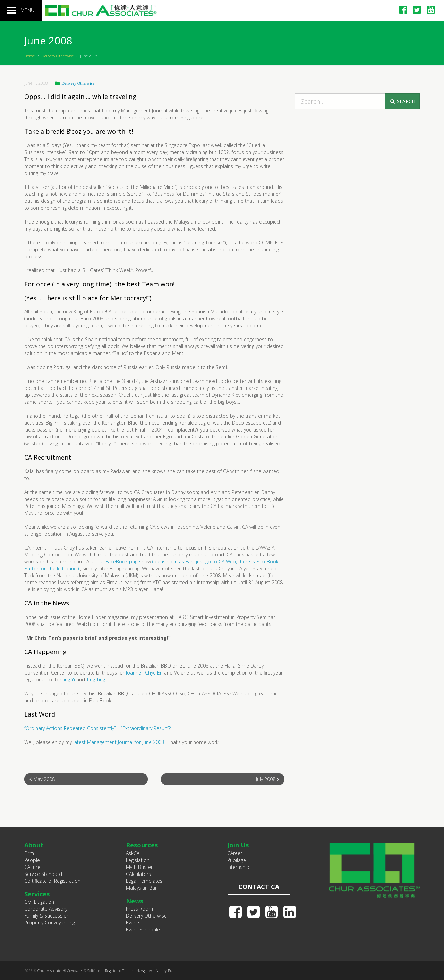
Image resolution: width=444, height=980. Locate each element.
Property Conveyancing (50, 923)
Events (133, 923)
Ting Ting (96, 680)
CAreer (235, 853)
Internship (238, 867)
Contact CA (259, 887)
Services (37, 894)
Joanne (134, 673)
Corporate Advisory (46, 909)
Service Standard (43, 874)
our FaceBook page (118, 562)
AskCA (133, 853)
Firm (29, 853)
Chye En (154, 673)
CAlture (32, 867)
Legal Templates (144, 881)
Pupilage (237, 860)
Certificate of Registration (52, 881)
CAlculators (138, 874)
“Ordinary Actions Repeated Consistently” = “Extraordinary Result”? (97, 728)
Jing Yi (69, 680)
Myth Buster (139, 867)
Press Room (139, 909)
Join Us (238, 845)
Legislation (138, 860)
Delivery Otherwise (57, 56)
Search (402, 101)
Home (29, 56)
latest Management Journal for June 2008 (119, 742)
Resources (142, 845)
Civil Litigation (39, 902)
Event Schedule (143, 929)
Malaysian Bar (141, 888)
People (32, 860)
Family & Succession (47, 916)
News (135, 901)
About (34, 845)
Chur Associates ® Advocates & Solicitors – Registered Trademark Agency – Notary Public (108, 971)
